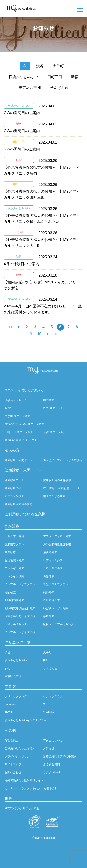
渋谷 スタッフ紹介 (55, 408)
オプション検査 (14, 496)
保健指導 (49, 576)
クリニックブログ (16, 696)
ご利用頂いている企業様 (25, 514)
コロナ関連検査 (53, 568)
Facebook (11, 704)
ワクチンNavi (52, 772)
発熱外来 (49, 592)
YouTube (49, 712)
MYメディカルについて (24, 390)
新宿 (75, 77)
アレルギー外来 (14, 568)
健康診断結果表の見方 (19, 504)
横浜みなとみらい (23, 77)
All (25, 66)
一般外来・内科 (14, 536)
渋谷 (40, 66)
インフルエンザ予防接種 (20, 632)
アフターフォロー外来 (57, 536)
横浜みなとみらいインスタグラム (26, 720)
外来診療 (12, 526)
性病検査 (10, 592)
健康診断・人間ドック (19, 460)
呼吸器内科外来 (14, 600)
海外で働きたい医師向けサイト (24, 780)
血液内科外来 (52, 600)
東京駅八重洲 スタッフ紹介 (22, 440)
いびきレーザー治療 (56, 608)
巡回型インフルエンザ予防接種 (63, 460)
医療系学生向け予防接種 (20, 616)
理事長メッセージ (16, 400)
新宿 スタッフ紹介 (55, 432)
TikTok (9, 712)
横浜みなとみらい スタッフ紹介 (24, 424)
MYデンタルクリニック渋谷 (22, 808)
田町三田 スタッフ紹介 (19, 432)
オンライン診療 (14, 576)
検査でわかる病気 (54, 496)
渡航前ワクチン (14, 544)
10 (39, 334)
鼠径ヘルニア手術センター (60, 624)
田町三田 (55, 77)
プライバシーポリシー (19, 756)
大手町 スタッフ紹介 (18, 416)
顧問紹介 (49, 400)
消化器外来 (50, 552)
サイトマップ (13, 764)
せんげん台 (59, 88)
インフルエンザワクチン (20, 584)
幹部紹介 (10, 408)
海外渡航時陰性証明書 (57, 544)
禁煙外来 (49, 616)
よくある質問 (52, 764)
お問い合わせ (13, 772)
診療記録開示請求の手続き (60, 756)
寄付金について (53, 740)
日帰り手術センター (17, 624)
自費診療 (10, 552)
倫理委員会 (12, 740)
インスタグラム (53, 696)
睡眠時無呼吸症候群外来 (20, 608)
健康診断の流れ (14, 488)
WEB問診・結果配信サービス (62, 488)
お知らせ (49, 748)
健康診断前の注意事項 (57, 480)
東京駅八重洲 (30, 88)
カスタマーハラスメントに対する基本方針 (31, 788)
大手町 (58, 66)
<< (10, 327)
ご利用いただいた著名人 (20, 748)
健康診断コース (14, 480)
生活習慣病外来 (14, 560)
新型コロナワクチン (56, 584)
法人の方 (12, 450)
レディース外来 (53, 560)
